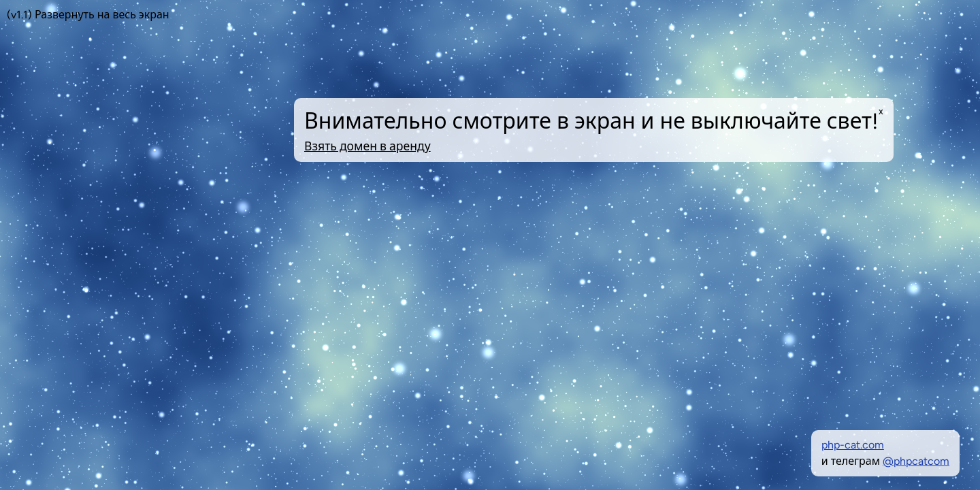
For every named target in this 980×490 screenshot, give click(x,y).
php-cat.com (853, 445)
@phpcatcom (916, 461)
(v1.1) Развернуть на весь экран (88, 15)
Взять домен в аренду (367, 146)
